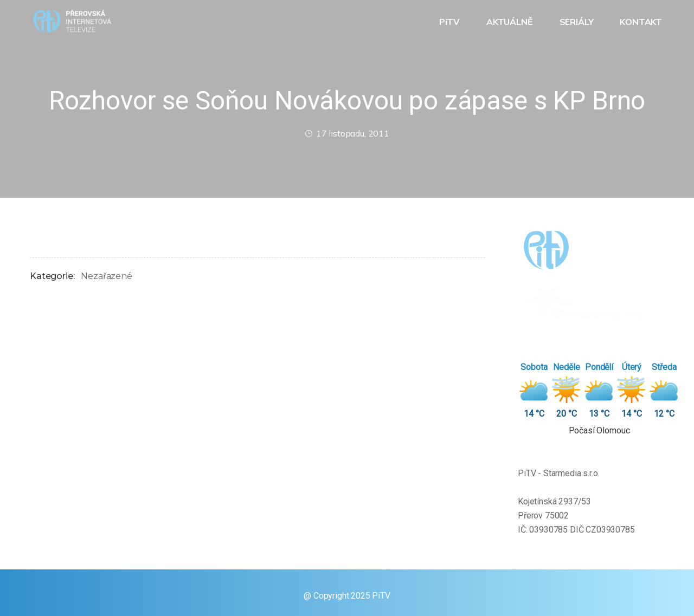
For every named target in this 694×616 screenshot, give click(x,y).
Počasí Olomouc (599, 430)
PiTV (451, 22)
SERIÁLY (578, 22)
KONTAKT (642, 22)
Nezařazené (106, 276)
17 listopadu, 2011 (347, 133)
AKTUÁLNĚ (511, 22)
